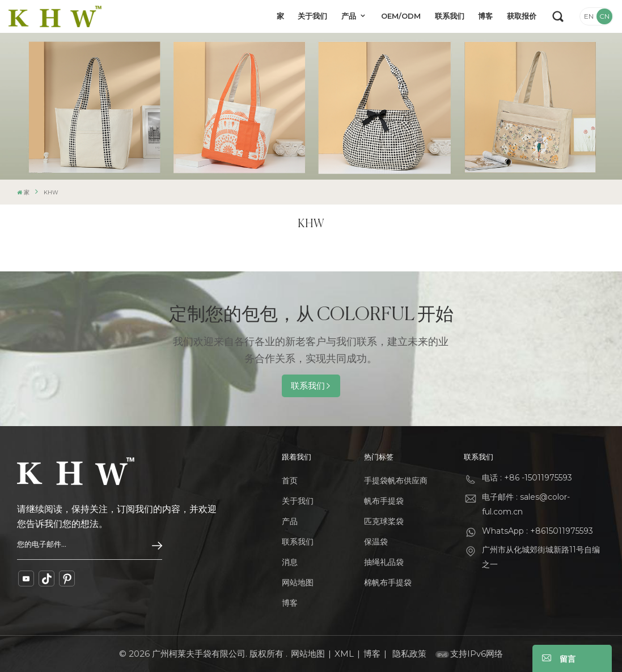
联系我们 (450, 16)
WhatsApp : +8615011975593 (538, 531)
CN (604, 16)
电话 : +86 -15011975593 (527, 478)
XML (344, 654)
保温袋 (376, 542)
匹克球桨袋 (384, 521)
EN (589, 16)
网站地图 (298, 582)
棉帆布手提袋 (388, 582)
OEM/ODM (401, 16)
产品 (350, 16)
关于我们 (312, 16)
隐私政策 (409, 654)
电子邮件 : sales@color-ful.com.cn (526, 504)
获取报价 (522, 16)
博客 (485, 16)
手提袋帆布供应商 (396, 480)
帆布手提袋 (384, 501)
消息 (290, 562)
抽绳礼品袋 (384, 562)
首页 (290, 480)
